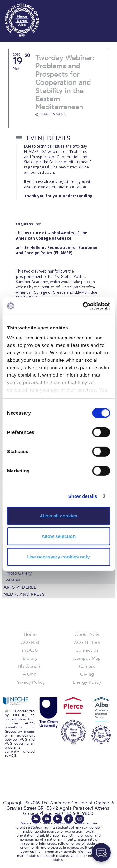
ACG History (87, 643)
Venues (13, 580)
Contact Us (87, 650)
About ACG (87, 634)
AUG (8, 711)
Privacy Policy (30, 682)
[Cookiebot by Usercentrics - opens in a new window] (83, 306)
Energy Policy (87, 682)
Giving (87, 674)
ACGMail (30, 643)
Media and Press (24, 594)
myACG (30, 650)
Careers (87, 666)
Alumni (30, 674)
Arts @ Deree (20, 587)
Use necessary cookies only (58, 556)
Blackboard (30, 666)
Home (30, 634)
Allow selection (58, 536)
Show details (83, 496)
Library (30, 658)
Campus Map (87, 658)
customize (98, 6)
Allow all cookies (58, 516)
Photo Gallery (18, 573)
